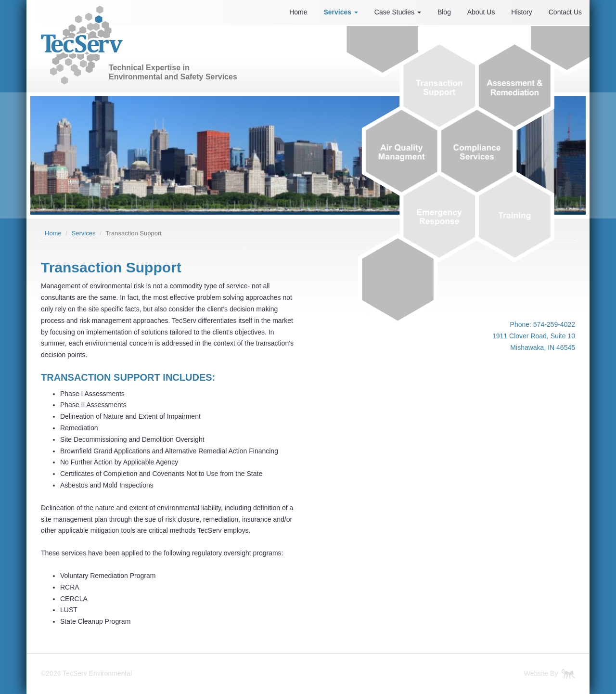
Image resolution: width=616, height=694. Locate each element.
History (522, 12)
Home (298, 12)
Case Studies (398, 12)
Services (341, 12)
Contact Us (565, 12)
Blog (444, 12)
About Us (481, 12)
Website (536, 673)
